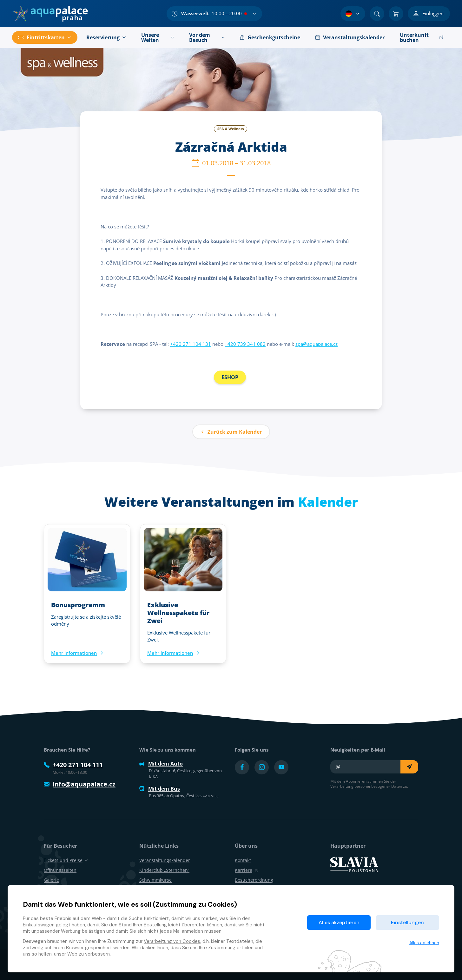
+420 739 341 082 (245, 344)
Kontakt (243, 860)
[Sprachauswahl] (353, 14)
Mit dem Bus (160, 789)
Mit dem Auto (161, 764)
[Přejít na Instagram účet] (262, 767)
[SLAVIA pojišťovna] (354, 864)
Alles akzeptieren (339, 922)
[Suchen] (377, 14)
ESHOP (230, 377)
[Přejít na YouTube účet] (281, 767)
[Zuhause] (50, 14)
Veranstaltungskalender (165, 860)
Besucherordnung (254, 880)
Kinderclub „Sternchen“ (164, 870)
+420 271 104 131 (191, 344)
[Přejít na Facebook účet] (242, 767)
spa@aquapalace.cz (317, 344)
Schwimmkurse (155, 880)
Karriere (247, 870)
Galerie (51, 880)
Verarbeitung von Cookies (172, 941)
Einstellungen (407, 922)
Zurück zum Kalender (231, 432)
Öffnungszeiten (60, 870)
